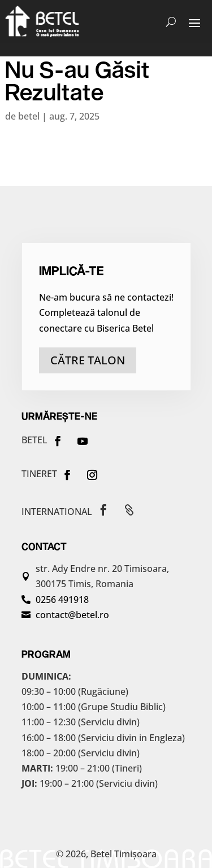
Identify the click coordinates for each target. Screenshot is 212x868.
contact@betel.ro (72, 615)
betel (29, 116)
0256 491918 (62, 600)
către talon (88, 360)
